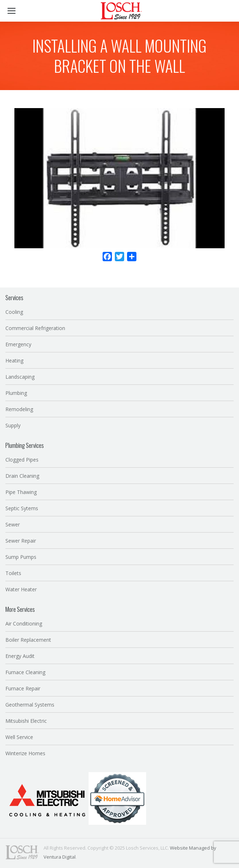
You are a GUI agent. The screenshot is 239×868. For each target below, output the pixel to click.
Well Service (19, 737)
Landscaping (20, 377)
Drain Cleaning (22, 476)
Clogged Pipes (22, 460)
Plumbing (16, 393)
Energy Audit (20, 656)
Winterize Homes (25, 753)
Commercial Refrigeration (35, 328)
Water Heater (21, 589)
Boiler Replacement (28, 640)
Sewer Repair (21, 541)
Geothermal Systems (30, 705)
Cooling (14, 312)
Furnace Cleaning (25, 672)
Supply (13, 425)
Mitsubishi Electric (26, 721)
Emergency (18, 344)
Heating (14, 360)
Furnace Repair (23, 688)
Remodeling (19, 409)
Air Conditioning (24, 624)
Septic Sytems (22, 508)
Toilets (13, 573)
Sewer (13, 524)
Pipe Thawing (21, 492)
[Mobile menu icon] (12, 11)
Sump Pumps (21, 557)
